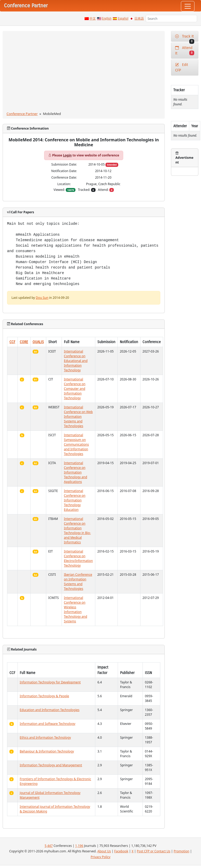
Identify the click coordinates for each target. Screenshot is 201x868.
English (107, 19)
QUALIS (38, 342)
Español (123, 19)
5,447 (49, 846)
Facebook (121, 851)
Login (67, 155)
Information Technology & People (45, 696)
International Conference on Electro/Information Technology (78, 558)
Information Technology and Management (51, 765)
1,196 (79, 846)
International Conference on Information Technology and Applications (76, 472)
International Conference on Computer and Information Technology (75, 389)
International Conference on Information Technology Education (75, 500)
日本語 (139, 19)
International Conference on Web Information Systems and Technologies (78, 417)
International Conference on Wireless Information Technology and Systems (76, 609)
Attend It (185, 51)
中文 (93, 19)
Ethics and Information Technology (45, 738)
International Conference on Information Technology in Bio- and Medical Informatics (77, 530)
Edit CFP (182, 68)
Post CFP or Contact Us (153, 851)
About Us (104, 851)
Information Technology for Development (50, 682)
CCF (12, 342)
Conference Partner (22, 114)
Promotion (181, 851)
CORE (24, 342)
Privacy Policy (100, 857)
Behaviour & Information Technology (47, 751)
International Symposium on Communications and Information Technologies (76, 444)
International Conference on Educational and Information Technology (76, 361)
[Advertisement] (84, 72)
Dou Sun (42, 298)
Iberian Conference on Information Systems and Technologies (78, 582)
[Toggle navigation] (188, 6)
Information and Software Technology (48, 724)
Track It (185, 38)
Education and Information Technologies (50, 710)
